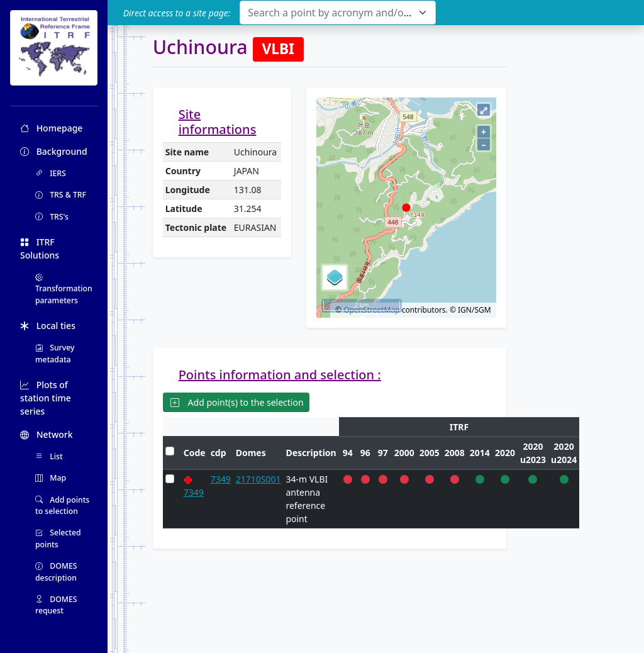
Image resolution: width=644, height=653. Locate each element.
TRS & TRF (61, 195)
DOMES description (56, 572)
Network (47, 434)
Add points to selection (62, 505)
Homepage (51, 128)
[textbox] (330, 13)
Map (51, 478)
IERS (51, 173)
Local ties (48, 326)
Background (54, 151)
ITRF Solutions (40, 248)
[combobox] (337, 13)
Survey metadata (55, 353)
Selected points (58, 538)
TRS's (52, 217)
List (49, 456)
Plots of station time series (46, 398)
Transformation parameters (64, 289)
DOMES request (56, 605)
